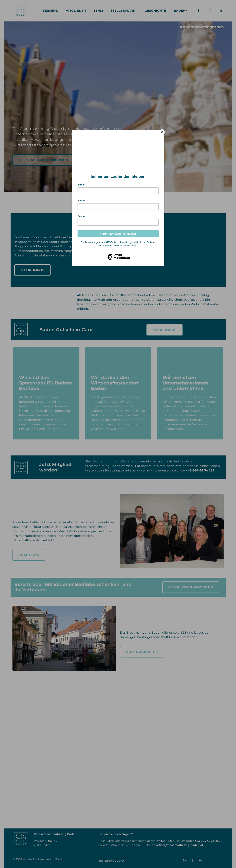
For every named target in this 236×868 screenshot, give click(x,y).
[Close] (163, 131)
